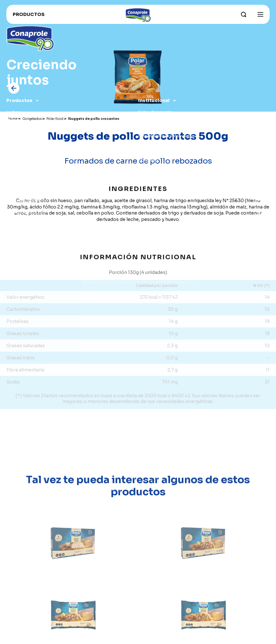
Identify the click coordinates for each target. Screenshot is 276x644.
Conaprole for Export (27, 212)
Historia (146, 152)
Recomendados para (27, 184)
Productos (19, 100)
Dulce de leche (21, 136)
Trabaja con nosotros (27, 228)
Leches (13, 112)
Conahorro (17, 220)
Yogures (14, 120)
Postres (14, 168)
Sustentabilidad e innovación (166, 136)
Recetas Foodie (22, 236)
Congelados (18, 144)
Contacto (148, 160)
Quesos (14, 128)
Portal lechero (20, 260)
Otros (12, 176)
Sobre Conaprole (155, 112)
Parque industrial (154, 120)
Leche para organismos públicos (38, 268)
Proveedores (19, 252)
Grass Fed (148, 144)
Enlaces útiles (24, 200)
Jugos (13, 160)
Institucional (154, 100)
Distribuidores (20, 244)
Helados (14, 152)
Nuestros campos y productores (170, 128)
